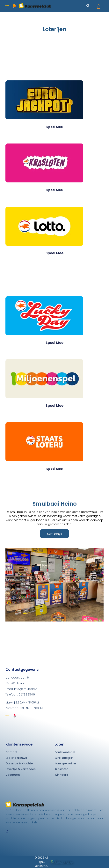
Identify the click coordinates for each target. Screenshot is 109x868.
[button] (80, 6)
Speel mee (54, 127)
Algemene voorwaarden (62, 863)
